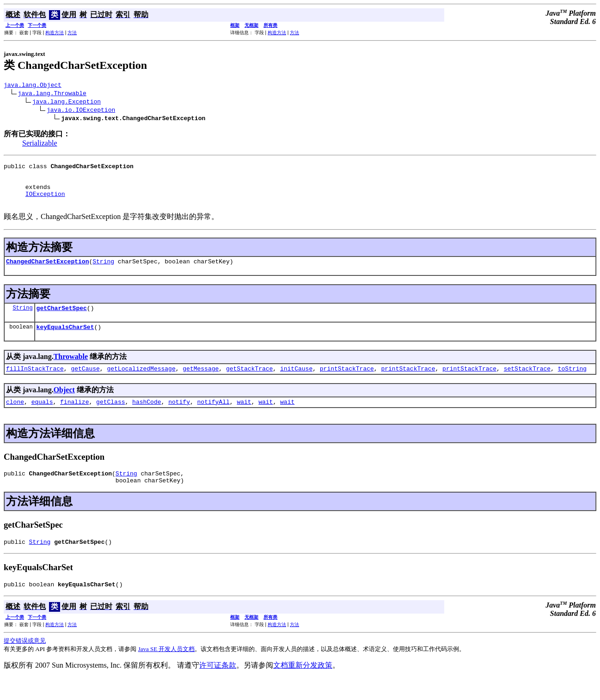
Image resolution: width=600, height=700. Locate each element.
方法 (72, 33)
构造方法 (55, 33)
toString (572, 383)
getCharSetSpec (62, 320)
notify (179, 418)
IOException (45, 202)
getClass (110, 418)
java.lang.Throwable (52, 94)
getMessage (201, 383)
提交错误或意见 (25, 663)
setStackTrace (527, 383)
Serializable (40, 144)
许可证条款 (218, 687)
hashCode (147, 418)
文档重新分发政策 (303, 687)
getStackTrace (249, 383)
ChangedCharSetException (47, 272)
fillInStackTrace (35, 383)
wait (244, 418)
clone (15, 418)
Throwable (71, 370)
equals (42, 418)
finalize (74, 418)
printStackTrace (347, 383)
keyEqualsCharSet (65, 341)
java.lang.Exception (67, 103)
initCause (296, 383)
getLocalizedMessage (141, 383)
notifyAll (214, 418)
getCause (85, 383)
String (103, 272)
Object (64, 405)
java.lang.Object (33, 86)
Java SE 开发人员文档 (167, 671)
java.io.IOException (81, 111)
